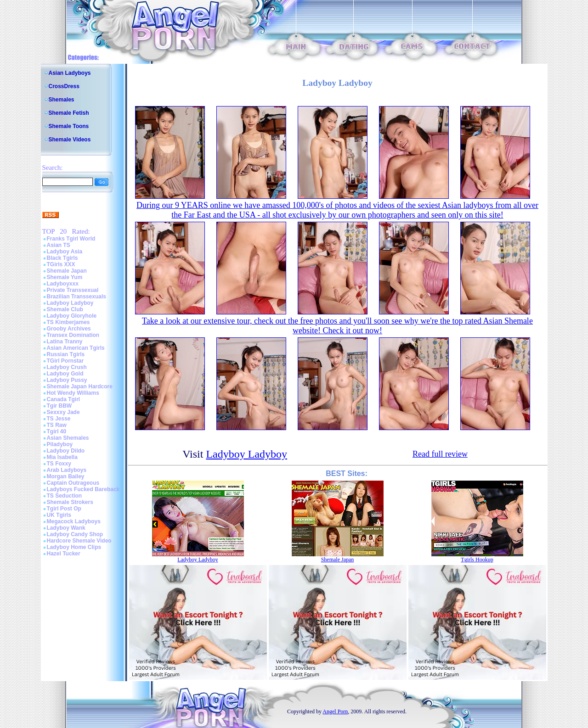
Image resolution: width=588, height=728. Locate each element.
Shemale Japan (67, 271)
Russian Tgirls (66, 354)
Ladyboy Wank (66, 528)
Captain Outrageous (73, 483)
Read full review (440, 454)
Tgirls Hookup (477, 560)
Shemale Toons (69, 126)
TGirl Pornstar (65, 361)
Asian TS (59, 245)
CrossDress (64, 86)
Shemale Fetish (69, 113)
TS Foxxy (59, 464)
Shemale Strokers (70, 502)
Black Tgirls (62, 258)
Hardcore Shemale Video (79, 541)
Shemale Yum (65, 277)
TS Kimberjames (68, 322)
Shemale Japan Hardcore (80, 386)
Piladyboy (60, 444)
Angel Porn (335, 711)
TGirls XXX (61, 264)
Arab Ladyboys (67, 470)
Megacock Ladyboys (74, 521)
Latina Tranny (65, 342)
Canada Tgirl (64, 399)
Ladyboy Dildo (66, 451)
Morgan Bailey (66, 476)
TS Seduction (65, 496)
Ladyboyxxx (63, 284)
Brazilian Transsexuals (76, 297)
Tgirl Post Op (64, 509)
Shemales (62, 100)
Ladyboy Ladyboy (70, 303)
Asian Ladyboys (70, 73)
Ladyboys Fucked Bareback (83, 489)
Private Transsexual (73, 290)
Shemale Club (65, 309)
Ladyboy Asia (65, 252)
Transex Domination (73, 335)
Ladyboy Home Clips (74, 547)
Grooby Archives (69, 329)
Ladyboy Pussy (67, 380)
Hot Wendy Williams (73, 393)
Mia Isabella (62, 457)
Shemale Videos (70, 140)
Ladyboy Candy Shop (75, 534)
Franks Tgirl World (71, 239)
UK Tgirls (59, 515)
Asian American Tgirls (76, 348)
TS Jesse (59, 419)
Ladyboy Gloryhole (72, 316)
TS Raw (57, 425)
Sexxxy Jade (63, 412)
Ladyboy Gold (65, 374)
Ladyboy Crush (67, 367)
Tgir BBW (59, 406)
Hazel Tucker (64, 554)
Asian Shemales (68, 438)
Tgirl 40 (57, 431)
